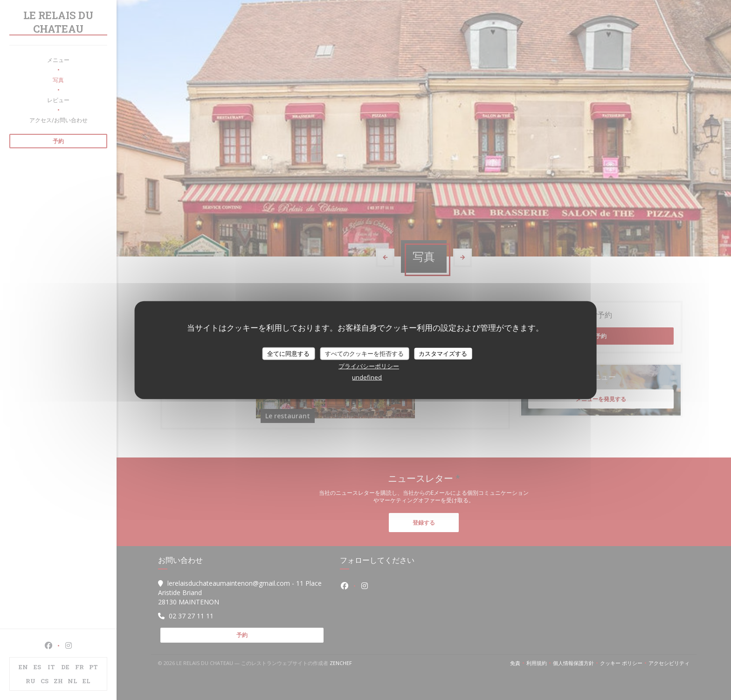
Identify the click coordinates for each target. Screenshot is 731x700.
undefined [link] (367, 377)
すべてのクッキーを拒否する (364, 353)
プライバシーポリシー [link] (369, 366)
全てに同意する (288, 353)
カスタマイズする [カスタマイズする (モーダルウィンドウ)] (443, 353)
